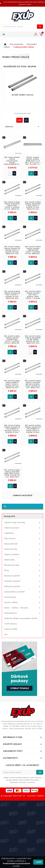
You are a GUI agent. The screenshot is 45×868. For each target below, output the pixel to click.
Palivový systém (12, 586)
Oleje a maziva (12, 554)
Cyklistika (9, 533)
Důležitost (22, 127)
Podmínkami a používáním (17, 864)
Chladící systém (12, 581)
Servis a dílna (11, 602)
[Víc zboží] (19, 27)
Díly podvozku (11, 544)
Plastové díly (11, 549)
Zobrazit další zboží (22, 495)
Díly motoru (10, 538)
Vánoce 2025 (11, 629)
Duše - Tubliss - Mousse (16, 608)
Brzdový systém (12, 576)
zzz (6, 634)
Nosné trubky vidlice (23, 95)
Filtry (7, 570)
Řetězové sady (12, 565)
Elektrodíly (9, 560)
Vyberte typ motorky (15, 522)
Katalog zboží (9, 516)
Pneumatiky (10, 597)
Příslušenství (11, 613)
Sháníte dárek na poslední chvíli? (21, 618)
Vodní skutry (10, 624)
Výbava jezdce (12, 528)
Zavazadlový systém (15, 592)
